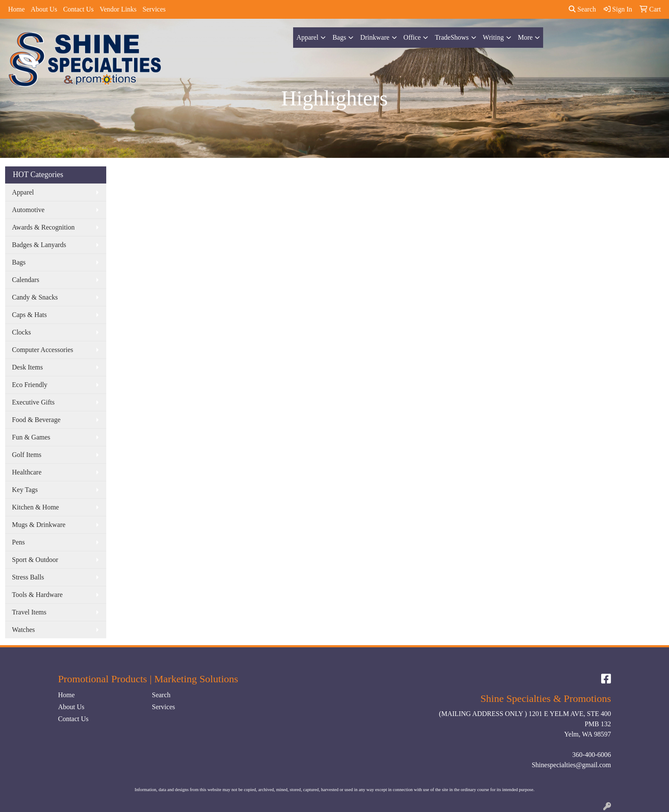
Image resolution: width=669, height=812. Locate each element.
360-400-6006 (592, 755)
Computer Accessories (43, 350)
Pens (18, 542)
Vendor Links (118, 9)
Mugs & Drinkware (39, 525)
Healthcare (27, 472)
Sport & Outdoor (35, 560)
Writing (493, 37)
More (525, 37)
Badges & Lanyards (39, 245)
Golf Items (27, 455)
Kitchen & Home (35, 507)
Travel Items (29, 612)
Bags (339, 37)
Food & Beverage (36, 420)
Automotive (28, 210)
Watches (23, 630)
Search (582, 9)
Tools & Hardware (37, 595)
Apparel (308, 37)
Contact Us (79, 9)
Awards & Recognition (43, 227)
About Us (44, 9)
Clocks (21, 332)
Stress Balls (28, 577)
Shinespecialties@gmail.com (571, 765)
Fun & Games (31, 437)
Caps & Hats (29, 315)
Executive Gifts (33, 402)
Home (16, 9)
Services (154, 9)
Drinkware (375, 37)
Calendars (26, 280)
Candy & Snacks (35, 297)
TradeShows (452, 37)
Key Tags (25, 490)
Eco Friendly (30, 385)
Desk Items (27, 367)
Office (412, 37)
